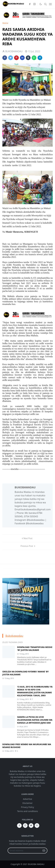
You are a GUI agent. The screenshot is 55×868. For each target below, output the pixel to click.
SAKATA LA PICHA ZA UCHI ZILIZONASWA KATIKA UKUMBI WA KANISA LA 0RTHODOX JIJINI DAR (35, 720)
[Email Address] (24, 851)
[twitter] (31, 826)
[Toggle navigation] (50, 4)
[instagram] (34, 4)
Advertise (28, 799)
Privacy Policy (27, 807)
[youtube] (37, 826)
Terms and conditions (27, 811)
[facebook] (30, 4)
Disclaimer (27, 803)
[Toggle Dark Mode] (40, 4)
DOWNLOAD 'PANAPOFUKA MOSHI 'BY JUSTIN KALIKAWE (35, 649)
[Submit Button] (44, 851)
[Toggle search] (45, 4)
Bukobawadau (14, 636)
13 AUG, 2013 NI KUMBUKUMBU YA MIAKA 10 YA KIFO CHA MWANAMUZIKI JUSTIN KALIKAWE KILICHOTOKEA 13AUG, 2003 (35, 691)
